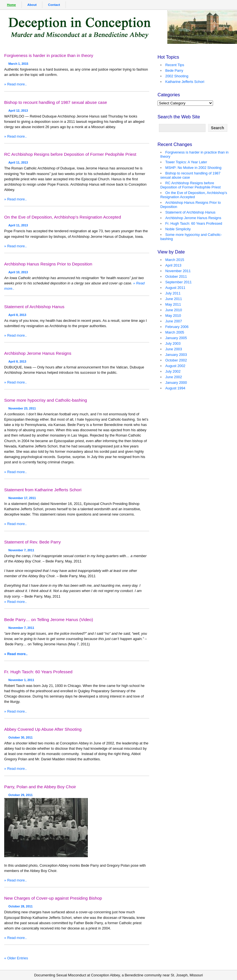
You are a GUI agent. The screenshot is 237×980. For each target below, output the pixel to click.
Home (11, 5)
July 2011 (173, 293)
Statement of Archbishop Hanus (34, 307)
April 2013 (173, 265)
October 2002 (176, 360)
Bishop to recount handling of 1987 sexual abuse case (56, 102)
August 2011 (175, 288)
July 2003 (173, 343)
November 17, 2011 (22, 496)
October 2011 (176, 276)
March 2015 (175, 260)
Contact (54, 5)
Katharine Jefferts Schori (185, 82)
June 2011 (174, 299)
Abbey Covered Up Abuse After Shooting (43, 729)
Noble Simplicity (178, 229)
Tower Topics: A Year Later (186, 162)
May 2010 (173, 316)
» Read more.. (15, 84)
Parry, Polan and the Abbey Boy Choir (40, 787)
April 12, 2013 (18, 109)
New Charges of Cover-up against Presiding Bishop (53, 898)
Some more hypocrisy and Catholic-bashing (46, 400)
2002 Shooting (177, 76)
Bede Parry (174, 70)
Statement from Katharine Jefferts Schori (43, 490)
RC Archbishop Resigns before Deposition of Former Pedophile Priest (70, 154)
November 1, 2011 (21, 678)
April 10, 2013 (18, 270)
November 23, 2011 (22, 407)
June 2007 (174, 321)
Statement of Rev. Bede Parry (32, 542)
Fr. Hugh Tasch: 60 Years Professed (38, 672)
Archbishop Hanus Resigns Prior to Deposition (48, 264)
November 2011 (178, 271)
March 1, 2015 (18, 62)
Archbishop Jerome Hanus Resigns (38, 353)
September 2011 (179, 282)
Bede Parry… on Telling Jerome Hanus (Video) (49, 620)
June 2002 (174, 377)
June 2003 (174, 349)
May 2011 (173, 304)
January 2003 (176, 355)
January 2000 (176, 383)
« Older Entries (16, 958)
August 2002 (175, 366)
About (32, 5)
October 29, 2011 (20, 793)
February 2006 (177, 327)
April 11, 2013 (18, 161)
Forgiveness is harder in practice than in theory (49, 55)
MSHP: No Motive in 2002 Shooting (193, 168)
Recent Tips (175, 65)
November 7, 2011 (21, 548)
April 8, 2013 (17, 313)
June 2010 (174, 310)
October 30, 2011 (20, 736)
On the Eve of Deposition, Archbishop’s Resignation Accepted (63, 217)
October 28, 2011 (20, 905)
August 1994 (175, 388)
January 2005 (176, 338)
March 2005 (175, 332)
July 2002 (173, 371)
